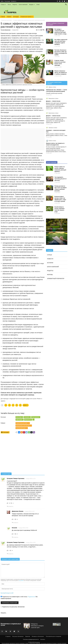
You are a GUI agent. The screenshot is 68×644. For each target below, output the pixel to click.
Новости (50, 259)
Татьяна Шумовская (6, 30)
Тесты (9, 5)
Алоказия (27, 417)
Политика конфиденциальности (31, 639)
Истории (50, 263)
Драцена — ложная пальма (53, 101)
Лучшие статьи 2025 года (55, 229)
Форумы (32, 5)
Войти (2, 1)
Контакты (43, 639)
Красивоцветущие (22, 428)
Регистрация (7, 1)
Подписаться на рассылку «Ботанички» (13, 607)
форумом (21, 581)
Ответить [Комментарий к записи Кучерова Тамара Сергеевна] (10, 506)
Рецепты (15, 5)
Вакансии (28, 636)
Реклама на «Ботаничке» (38, 636)
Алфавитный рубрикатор (56, 279)
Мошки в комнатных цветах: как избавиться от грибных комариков (61, 73)
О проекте (8, 636)
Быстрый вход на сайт (7, 593)
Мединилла (28, 420)
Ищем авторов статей (54, 242)
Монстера (19, 417)
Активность (14, 1)
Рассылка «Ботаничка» (18, 636)
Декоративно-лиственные (24, 425)
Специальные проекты (27, 17)
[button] (66, 5)
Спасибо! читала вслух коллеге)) (54, 93)
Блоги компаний (23, 5)
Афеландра (20, 420)
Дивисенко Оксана (18, 511)
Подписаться (32, 597)
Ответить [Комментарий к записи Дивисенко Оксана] (15, 523)
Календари (16, 17)
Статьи (3, 5)
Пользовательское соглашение (53, 636)
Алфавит (9, 17)
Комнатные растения (6, 20)
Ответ (38, 5)
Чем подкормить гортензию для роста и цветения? (60, 179)
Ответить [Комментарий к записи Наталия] (15, 537)
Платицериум (36, 417)
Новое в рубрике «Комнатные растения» (56, 24)
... (33, 420)
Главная (3, 17)
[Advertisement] (23, 454)
